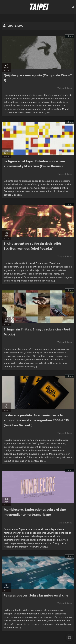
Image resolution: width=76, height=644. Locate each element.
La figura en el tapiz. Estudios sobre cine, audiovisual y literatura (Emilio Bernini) (35, 164)
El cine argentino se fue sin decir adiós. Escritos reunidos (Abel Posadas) (33, 246)
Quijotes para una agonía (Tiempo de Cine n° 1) (38, 78)
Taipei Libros (65, 88)
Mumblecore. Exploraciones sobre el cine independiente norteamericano (35, 512)
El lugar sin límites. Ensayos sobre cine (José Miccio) (37, 332)
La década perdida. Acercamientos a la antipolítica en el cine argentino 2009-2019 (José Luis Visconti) (36, 420)
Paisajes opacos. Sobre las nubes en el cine (36, 596)
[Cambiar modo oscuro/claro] (69, 638)
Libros (70, 36)
